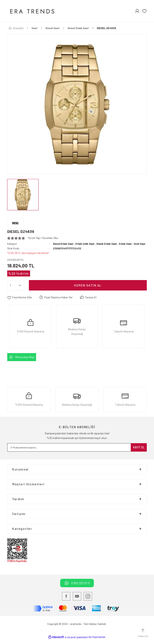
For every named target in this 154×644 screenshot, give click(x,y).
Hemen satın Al (88, 289)
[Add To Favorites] (20, 302)
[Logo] (32, 11)
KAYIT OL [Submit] (139, 451)
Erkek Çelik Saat (86, 244)
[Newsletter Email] (77, 451)
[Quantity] (16, 289)
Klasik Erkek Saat (109, 244)
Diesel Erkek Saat (64, 244)
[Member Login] (137, 11)
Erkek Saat (128, 244)
